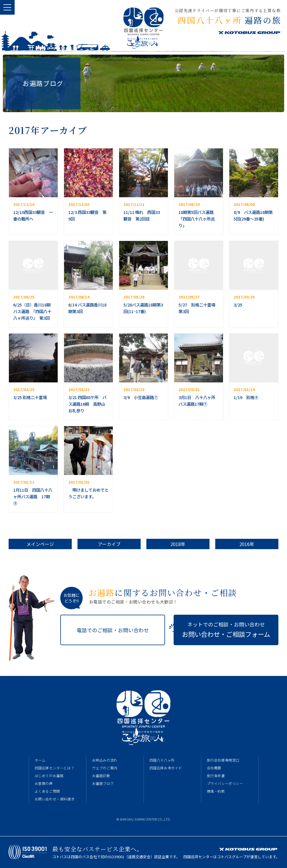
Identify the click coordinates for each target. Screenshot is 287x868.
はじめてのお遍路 (49, 776)
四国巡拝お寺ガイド (166, 768)
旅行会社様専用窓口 (223, 760)
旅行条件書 (216, 776)
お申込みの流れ (105, 760)
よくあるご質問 (47, 791)
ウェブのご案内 (105, 768)
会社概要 (214, 768)
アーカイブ (109, 544)
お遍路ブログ (103, 783)
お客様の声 (44, 783)
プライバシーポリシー (225, 783)
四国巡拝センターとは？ (55, 768)
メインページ (40, 544)
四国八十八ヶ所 (162, 760)
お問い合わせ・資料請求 (55, 799)
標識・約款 (216, 791)
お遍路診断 (101, 776)
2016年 (247, 544)
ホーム (40, 760)
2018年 (178, 544)
